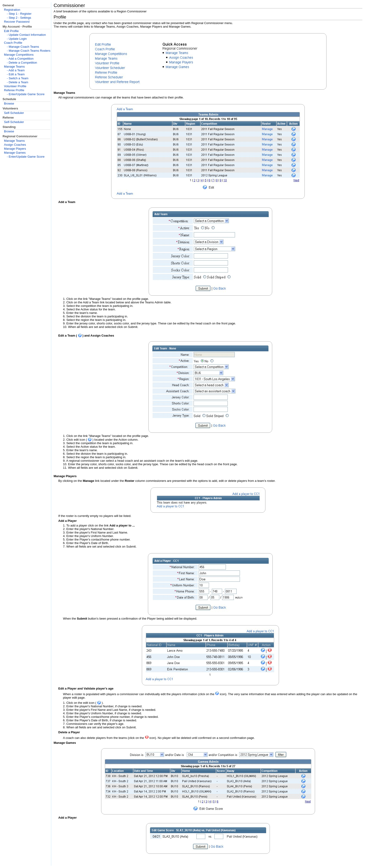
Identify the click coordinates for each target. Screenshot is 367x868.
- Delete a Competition (22, 63)
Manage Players (15, 149)
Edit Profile (11, 31)
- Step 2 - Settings (19, 18)
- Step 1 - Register (19, 14)
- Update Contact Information (26, 35)
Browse (9, 104)
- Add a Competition (20, 59)
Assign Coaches (15, 145)
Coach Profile (13, 43)
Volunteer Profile (15, 86)
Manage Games (15, 153)
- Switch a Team (18, 78)
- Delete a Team (18, 82)
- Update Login (17, 39)
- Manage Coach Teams (23, 47)
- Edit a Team (16, 74)
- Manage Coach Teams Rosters (29, 51)
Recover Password (17, 22)
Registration (12, 10)
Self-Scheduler (14, 113)
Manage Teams (14, 67)
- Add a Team (16, 70)
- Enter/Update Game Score (26, 94)
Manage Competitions (19, 55)
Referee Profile (14, 90)
